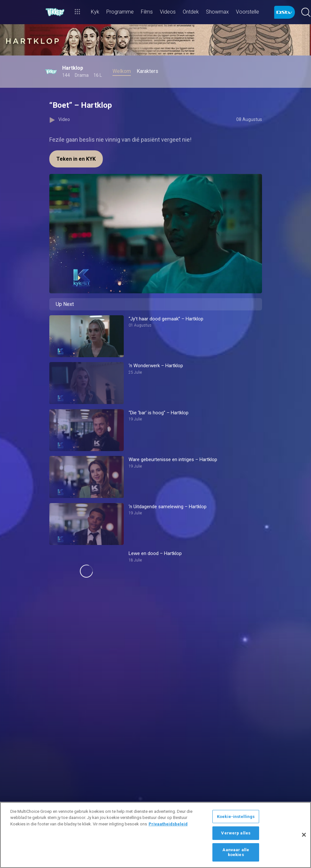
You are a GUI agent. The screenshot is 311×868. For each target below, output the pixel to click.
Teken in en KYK (76, 159)
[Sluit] (304, 835)
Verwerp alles (236, 833)
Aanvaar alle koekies (236, 852)
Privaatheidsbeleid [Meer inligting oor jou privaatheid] (168, 824)
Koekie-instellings (236, 817)
